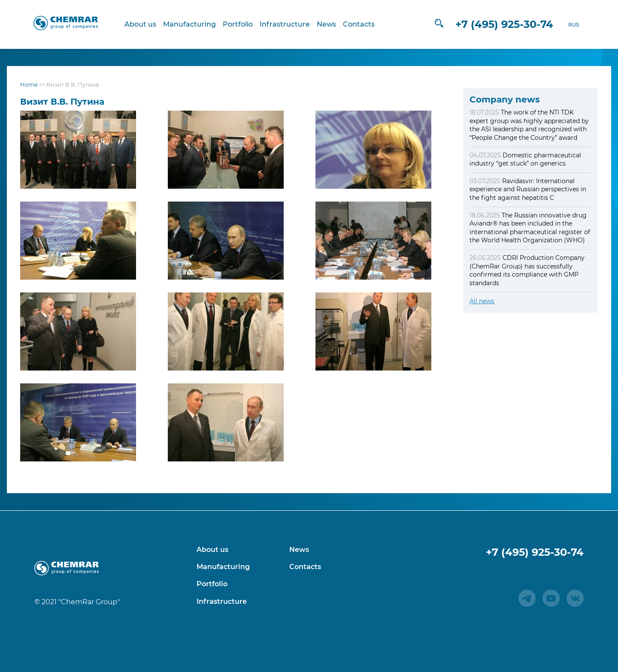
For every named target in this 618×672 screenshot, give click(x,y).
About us (141, 24)
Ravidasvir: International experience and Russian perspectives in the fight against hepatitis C (528, 189)
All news (482, 301)
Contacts (360, 24)
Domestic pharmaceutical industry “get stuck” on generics (525, 160)
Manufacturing (190, 24)
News (327, 24)
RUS (572, 25)
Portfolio (239, 24)
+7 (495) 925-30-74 (503, 24)
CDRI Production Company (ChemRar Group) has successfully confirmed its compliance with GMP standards (527, 270)
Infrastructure (286, 24)
